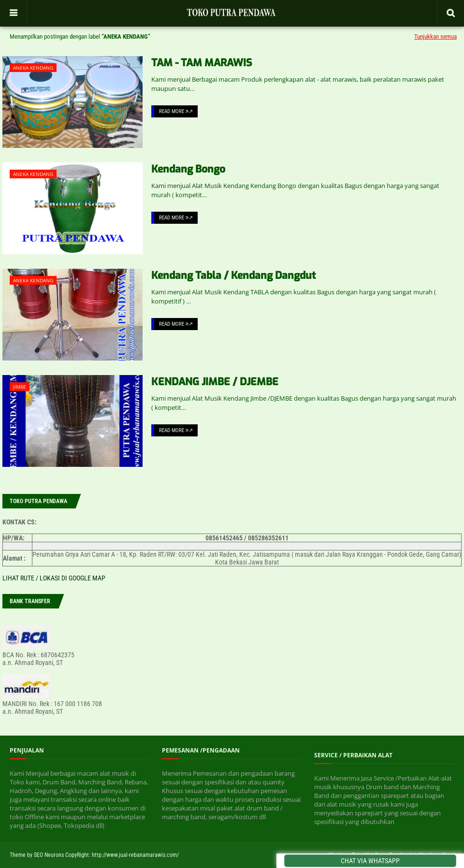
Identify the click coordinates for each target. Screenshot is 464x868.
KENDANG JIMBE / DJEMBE (215, 382)
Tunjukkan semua (435, 36)
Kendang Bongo (188, 169)
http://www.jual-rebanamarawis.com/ (135, 855)
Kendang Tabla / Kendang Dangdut (233, 275)
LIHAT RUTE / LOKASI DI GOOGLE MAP (54, 578)
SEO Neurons (49, 855)
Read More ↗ (176, 111)
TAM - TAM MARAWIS (202, 63)
